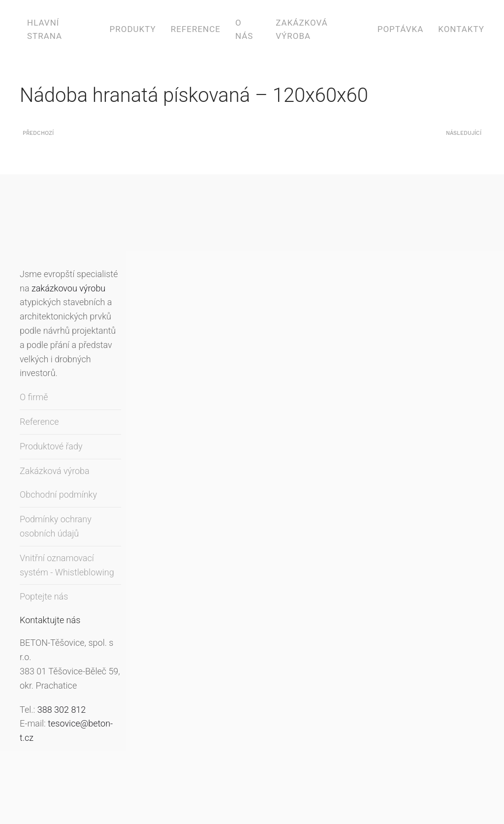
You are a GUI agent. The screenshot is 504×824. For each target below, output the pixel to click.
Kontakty (461, 29)
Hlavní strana (45, 29)
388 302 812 (62, 710)
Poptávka (401, 29)
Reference (196, 29)
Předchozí (38, 133)
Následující (464, 133)
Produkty (133, 29)
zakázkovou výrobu (68, 288)
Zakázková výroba (302, 29)
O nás (244, 29)
